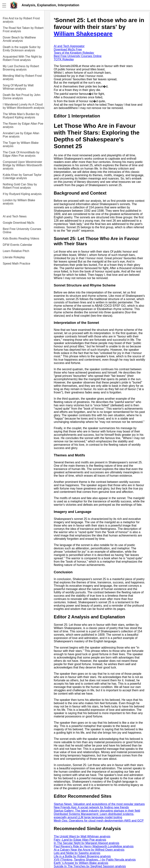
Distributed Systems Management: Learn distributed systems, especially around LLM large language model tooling (94, 816)
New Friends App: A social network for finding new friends (91, 807)
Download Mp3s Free (68, 49)
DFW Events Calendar (17, 245)
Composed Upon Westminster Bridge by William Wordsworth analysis (22, 165)
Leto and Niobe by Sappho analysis (77, 853)
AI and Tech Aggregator (69, 46)
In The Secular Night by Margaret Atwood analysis (87, 843)
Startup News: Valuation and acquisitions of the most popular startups (99, 804)
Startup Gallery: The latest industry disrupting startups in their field (97, 811)
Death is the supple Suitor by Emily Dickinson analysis (22, 49)
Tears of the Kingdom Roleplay (74, 53)
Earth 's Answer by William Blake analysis (81, 863)
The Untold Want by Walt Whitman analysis (82, 836)
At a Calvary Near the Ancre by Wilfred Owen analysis (89, 850)
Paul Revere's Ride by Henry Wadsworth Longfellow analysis (94, 846)
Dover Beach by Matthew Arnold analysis (19, 39)
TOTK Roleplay (64, 59)
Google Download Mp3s (19, 223)
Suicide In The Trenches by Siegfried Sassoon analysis (90, 866)
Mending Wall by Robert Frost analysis (22, 77)
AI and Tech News (15, 216)
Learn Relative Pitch (16, 251)
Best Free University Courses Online (22, 231)
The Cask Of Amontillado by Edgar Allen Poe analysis (21, 154)
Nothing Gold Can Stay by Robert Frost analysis (20, 186)
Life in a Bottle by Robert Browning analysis (82, 856)
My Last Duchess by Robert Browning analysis (21, 68)
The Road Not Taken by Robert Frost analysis (23, 30)
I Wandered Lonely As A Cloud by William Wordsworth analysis (24, 106)
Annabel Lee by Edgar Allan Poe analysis (21, 135)
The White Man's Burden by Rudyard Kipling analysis (21, 116)
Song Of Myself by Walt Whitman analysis (18, 87)
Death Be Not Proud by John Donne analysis (22, 97)
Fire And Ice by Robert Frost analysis (21, 20)
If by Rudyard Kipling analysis (22, 194)
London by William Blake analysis (19, 202)
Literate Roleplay (14, 257)
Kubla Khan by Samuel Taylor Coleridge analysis (22, 176)
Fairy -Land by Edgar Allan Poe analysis (80, 840)
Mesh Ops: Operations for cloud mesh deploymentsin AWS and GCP (99, 821)
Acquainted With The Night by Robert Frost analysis (22, 58)
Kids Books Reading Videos (21, 238)
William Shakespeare (83, 34)
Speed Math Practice (17, 264)
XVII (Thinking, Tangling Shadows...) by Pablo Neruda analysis (95, 860)
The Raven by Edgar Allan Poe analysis (23, 125)
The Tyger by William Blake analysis (21, 144)
